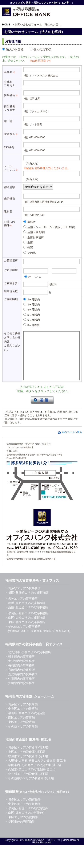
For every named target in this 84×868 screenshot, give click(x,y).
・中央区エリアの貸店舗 (21, 718)
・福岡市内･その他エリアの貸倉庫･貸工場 (33, 774)
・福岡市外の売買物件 (20, 831)
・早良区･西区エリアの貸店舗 (25, 723)
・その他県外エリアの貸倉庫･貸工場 (30, 788)
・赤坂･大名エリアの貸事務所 (25, 612)
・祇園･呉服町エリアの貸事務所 (27, 602)
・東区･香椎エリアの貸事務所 (25, 632)
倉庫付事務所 (34, 237)
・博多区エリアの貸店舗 (21, 714)
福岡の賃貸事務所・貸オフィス (43, 850)
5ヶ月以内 (32, 315)
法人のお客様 (13, 49)
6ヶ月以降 (32, 325)
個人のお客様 (40, 49)
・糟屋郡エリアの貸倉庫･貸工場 (27, 766)
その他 (30, 253)
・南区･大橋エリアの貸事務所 (25, 627)
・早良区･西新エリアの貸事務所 (27, 623)
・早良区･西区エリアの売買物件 (27, 818)
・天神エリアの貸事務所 (21, 608)
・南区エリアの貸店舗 (20, 727)
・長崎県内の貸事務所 (20, 675)
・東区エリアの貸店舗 (20, 731)
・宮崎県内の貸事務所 (20, 679)
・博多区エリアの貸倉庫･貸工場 (27, 757)
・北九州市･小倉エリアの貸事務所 (28, 662)
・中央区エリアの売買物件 (23, 813)
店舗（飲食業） (35, 232)
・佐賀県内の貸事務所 (20, 688)
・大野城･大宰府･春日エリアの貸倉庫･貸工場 (35, 770)
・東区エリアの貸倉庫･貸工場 (25, 761)
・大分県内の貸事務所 (20, 670)
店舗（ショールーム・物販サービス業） (50, 227)
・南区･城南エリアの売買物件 (25, 822)
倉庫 (28, 242)
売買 (28, 247)
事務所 (30, 222)
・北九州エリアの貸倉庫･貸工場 (27, 783)
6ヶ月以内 (32, 320)
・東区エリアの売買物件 (21, 827)
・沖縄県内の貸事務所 (20, 692)
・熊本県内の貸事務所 (20, 666)
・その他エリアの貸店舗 (21, 736)
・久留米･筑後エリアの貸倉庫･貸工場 (30, 779)
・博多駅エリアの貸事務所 (23, 598)
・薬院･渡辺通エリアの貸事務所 (27, 617)
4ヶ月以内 (32, 309)
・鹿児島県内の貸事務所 (21, 684)
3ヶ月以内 (32, 304)
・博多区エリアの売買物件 (23, 809)
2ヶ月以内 (32, 299)
